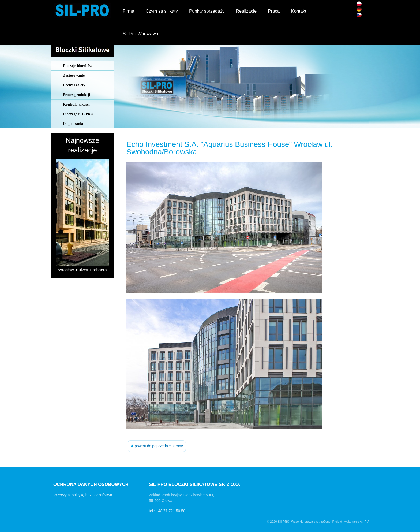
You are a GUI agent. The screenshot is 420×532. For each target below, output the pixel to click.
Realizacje (246, 11)
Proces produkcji (77, 95)
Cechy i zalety (74, 85)
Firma (128, 11)
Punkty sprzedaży (207, 11)
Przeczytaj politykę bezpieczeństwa (83, 495)
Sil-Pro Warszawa (140, 34)
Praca (274, 11)
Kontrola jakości (76, 104)
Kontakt (299, 11)
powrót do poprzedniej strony (157, 446)
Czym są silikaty (162, 11)
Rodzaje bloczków (78, 66)
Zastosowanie (74, 75)
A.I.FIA (365, 522)
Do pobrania (73, 124)
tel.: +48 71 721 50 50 (167, 511)
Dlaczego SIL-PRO (78, 114)
